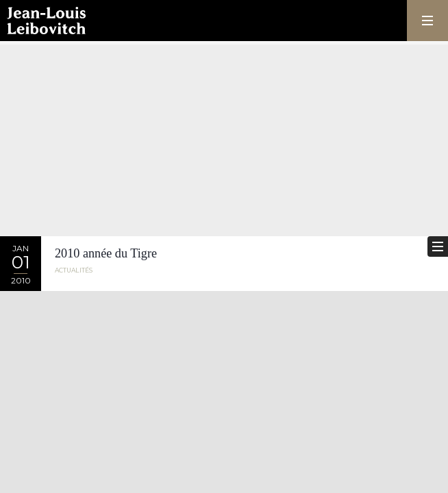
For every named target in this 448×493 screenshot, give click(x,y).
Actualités (74, 270)
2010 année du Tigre (106, 253)
